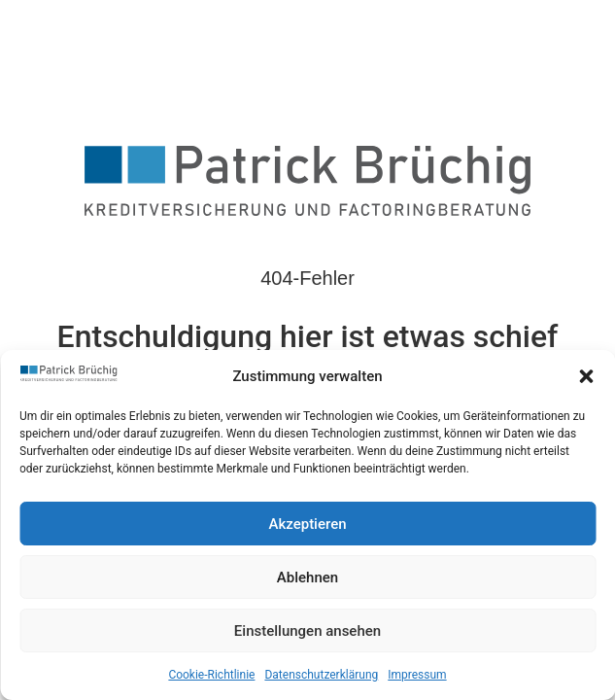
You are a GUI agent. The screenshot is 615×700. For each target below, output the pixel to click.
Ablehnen (307, 577)
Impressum (417, 675)
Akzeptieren (307, 524)
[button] (586, 376)
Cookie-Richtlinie (211, 675)
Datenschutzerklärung (321, 675)
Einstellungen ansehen (307, 631)
